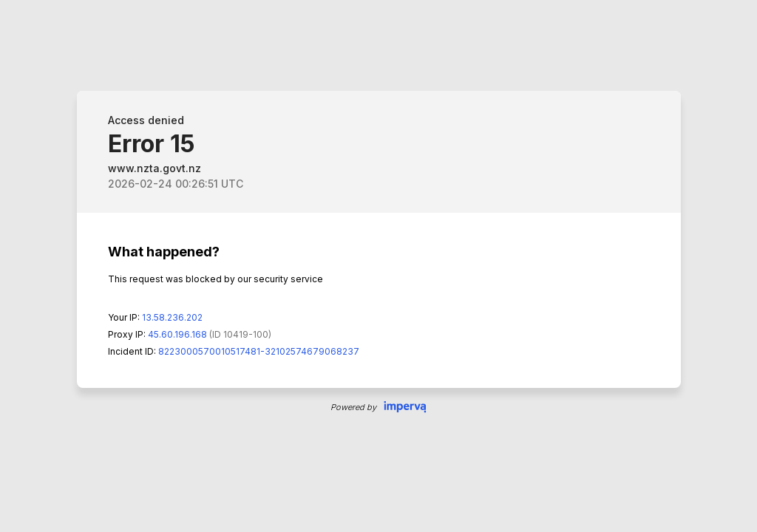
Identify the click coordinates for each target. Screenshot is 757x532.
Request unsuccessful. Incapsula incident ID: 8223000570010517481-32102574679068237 (378, 266)
